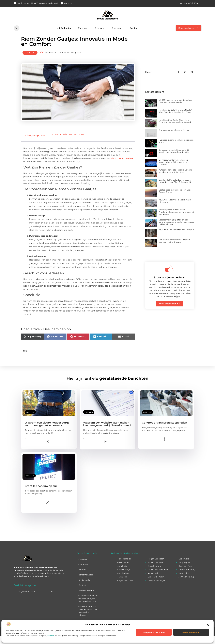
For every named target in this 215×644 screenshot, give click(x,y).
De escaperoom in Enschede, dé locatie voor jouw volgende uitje (174, 159)
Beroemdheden (86, 583)
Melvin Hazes (123, 570)
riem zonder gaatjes (122, 166)
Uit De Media (64, 28)
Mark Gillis (122, 585)
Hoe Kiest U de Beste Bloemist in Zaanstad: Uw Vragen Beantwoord (175, 129)
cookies (51, 636)
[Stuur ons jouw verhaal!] (170, 276)
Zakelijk (30, 61)
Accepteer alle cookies (154, 632)
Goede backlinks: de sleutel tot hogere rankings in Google (88, 606)
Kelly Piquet (184, 570)
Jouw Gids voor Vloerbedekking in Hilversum (175, 209)
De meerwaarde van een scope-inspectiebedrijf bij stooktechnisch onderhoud (175, 170)
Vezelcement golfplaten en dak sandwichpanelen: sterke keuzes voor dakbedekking (176, 230)
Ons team (117, 28)
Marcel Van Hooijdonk (158, 577)
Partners (83, 28)
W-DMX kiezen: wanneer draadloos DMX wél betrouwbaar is (175, 109)
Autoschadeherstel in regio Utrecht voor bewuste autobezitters (175, 179)
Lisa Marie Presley (156, 585)
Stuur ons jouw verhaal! (170, 285)
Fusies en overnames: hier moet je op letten (176, 149)
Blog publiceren (86, 598)
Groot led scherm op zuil (41, 494)
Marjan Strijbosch (156, 567)
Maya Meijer (122, 574)
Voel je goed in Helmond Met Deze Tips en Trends (175, 199)
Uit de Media (84, 588)
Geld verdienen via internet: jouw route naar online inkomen (88, 619)
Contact (134, 28)
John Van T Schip (187, 585)
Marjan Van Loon (125, 588)
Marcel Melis (153, 581)
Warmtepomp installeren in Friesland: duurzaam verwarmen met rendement (176, 220)
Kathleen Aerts (185, 574)
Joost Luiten (184, 581)
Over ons (99, 28)
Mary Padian (123, 581)
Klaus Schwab (154, 574)
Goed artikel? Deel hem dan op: (70, 142)
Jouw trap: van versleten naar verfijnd (176, 237)
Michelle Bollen (124, 567)
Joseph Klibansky (187, 577)
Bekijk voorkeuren (191, 632)
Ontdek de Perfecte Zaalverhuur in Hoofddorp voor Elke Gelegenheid (175, 189)
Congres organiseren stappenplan (164, 430)
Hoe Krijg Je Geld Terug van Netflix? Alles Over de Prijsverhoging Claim (176, 119)
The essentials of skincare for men (174, 138)
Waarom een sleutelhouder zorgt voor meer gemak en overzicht (47, 432)
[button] (208, 625)
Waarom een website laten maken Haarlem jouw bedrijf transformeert (107, 432)
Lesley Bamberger (156, 588)
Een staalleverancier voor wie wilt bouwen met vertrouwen (174, 249)
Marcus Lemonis (155, 570)
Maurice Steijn (124, 577)
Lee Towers (184, 567)
